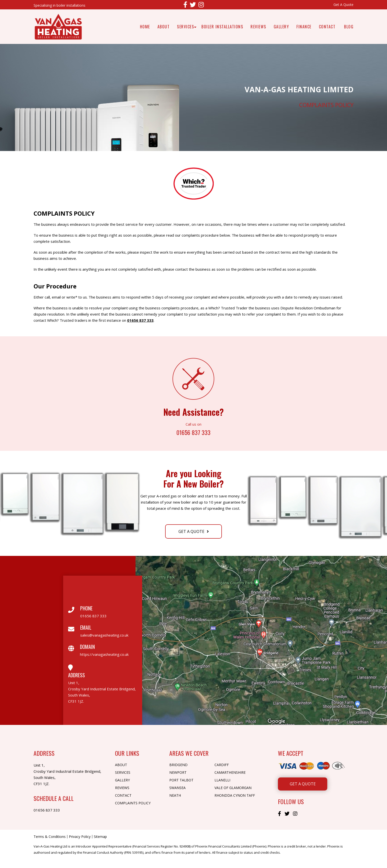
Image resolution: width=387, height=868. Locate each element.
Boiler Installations (222, 27)
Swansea (177, 788)
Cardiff (222, 765)
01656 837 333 (140, 320)
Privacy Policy (80, 837)
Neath (175, 795)
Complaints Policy (133, 803)
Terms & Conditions (50, 837)
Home (145, 27)
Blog (349, 27)
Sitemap (100, 837)
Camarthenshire (230, 772)
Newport (178, 772)
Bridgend (178, 765)
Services (185, 27)
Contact (327, 27)
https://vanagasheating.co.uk (104, 654)
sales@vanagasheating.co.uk (104, 635)
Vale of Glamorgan (233, 788)
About (164, 27)
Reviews (258, 27)
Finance (304, 27)
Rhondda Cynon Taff (235, 795)
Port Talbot (181, 780)
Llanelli (222, 780)
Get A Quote (343, 5)
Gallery (281, 27)
